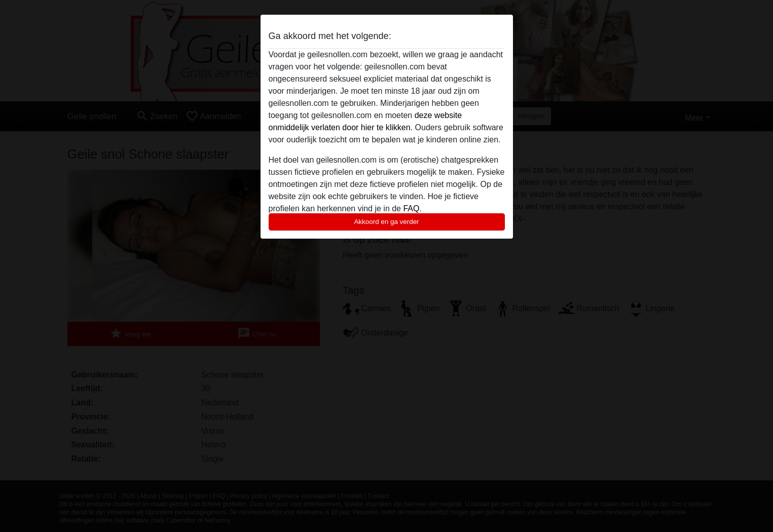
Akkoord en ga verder (386, 222)
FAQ (411, 208)
